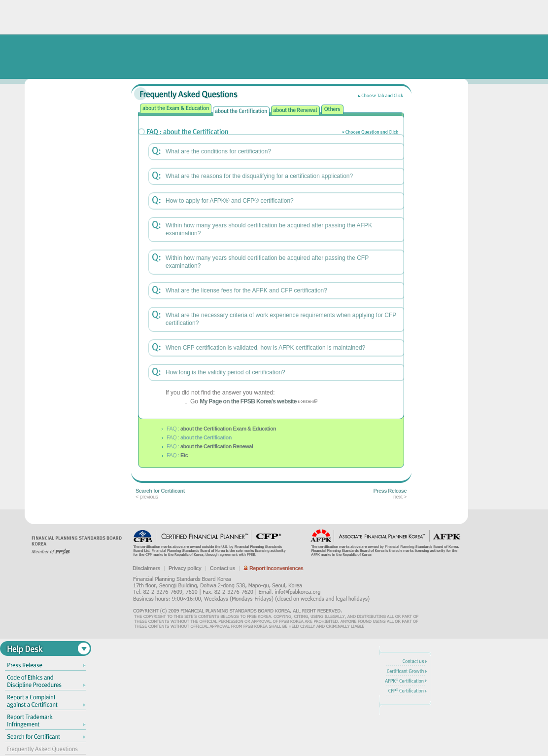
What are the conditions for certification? (218, 151)
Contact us (223, 568)
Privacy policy (185, 568)
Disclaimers (146, 568)
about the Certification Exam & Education (228, 429)
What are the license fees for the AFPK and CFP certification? (246, 290)
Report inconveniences (273, 568)
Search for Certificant (160, 491)
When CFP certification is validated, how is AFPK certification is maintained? (265, 348)
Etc (184, 455)
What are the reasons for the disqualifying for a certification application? (259, 176)
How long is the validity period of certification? (225, 372)
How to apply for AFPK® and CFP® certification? (230, 201)
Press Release (390, 491)
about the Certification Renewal (217, 446)
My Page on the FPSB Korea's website (248, 401)
